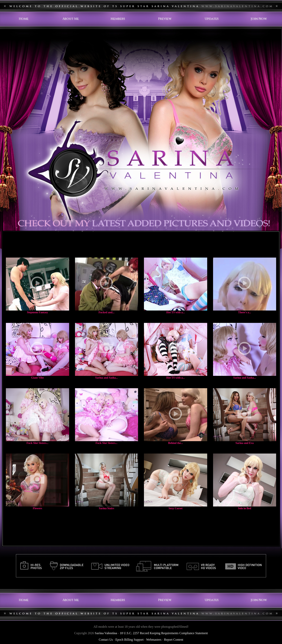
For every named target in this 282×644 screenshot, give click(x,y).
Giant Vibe (38, 378)
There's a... (245, 312)
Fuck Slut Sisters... (37, 443)
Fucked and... (106, 312)
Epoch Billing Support (129, 640)
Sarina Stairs (107, 508)
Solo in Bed (245, 508)
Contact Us (106, 640)
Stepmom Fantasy (37, 312)
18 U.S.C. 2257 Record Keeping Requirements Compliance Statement (164, 633)
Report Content (174, 640)
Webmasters (154, 640)
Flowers (38, 508)
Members (118, 19)
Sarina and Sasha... (106, 378)
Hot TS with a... (175, 312)
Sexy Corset (176, 508)
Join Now (259, 19)
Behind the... (176, 443)
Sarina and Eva (244, 443)
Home (24, 19)
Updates (211, 19)
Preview (165, 19)
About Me (71, 19)
